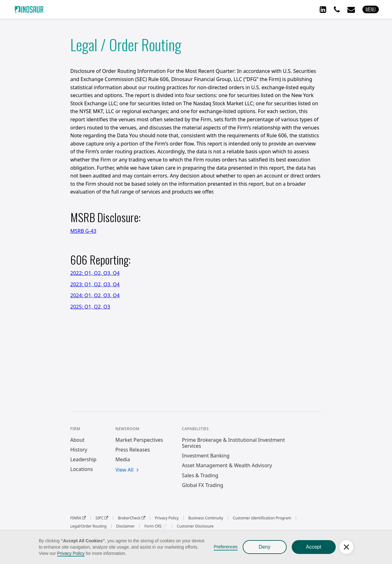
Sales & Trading (200, 476)
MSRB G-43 (83, 231)
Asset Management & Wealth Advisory (227, 465)
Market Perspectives (139, 440)
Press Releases (133, 450)
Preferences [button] (226, 547)
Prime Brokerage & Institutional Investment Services (234, 443)
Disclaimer (126, 526)
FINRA (78, 518)
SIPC (102, 518)
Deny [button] (265, 547)
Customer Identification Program (262, 518)
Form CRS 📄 (156, 526)
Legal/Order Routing (88, 526)
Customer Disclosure (195, 526)
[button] (371, 9)
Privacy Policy (71, 553)
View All (124, 470)
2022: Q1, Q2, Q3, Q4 (95, 273)
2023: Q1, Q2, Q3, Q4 (95, 284)
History (79, 450)
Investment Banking (206, 456)
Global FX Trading (203, 485)
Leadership (83, 460)
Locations (82, 469)
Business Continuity (206, 518)
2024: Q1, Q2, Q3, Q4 (95, 295)
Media (123, 460)
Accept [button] (314, 547)
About (77, 440)
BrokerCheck (132, 518)
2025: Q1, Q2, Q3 (90, 307)
